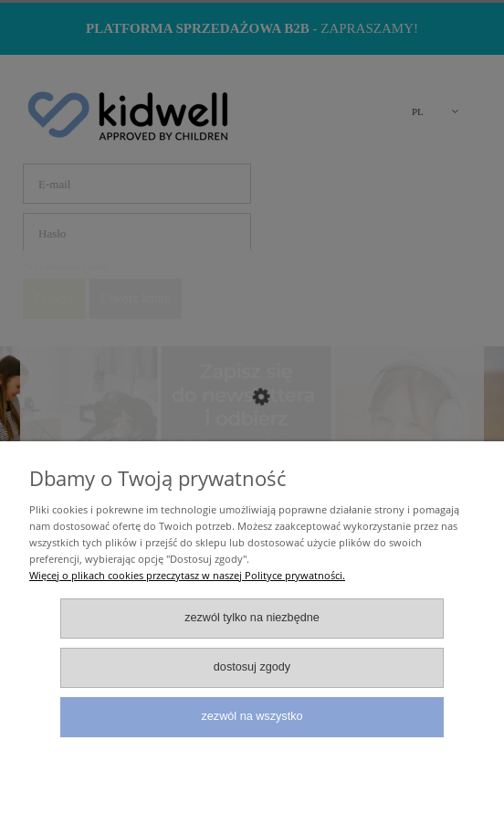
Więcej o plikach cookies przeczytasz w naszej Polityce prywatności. (187, 575)
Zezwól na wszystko (252, 716)
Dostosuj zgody (252, 667)
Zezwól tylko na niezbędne (252, 618)
